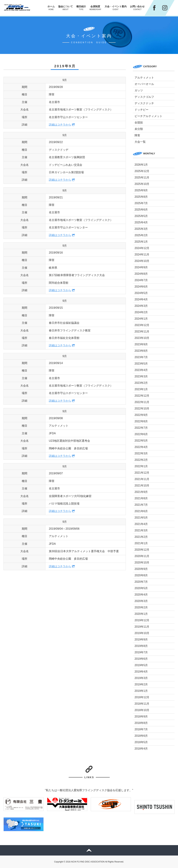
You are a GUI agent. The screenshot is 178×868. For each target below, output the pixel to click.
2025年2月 (141, 235)
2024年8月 (141, 274)
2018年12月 (142, 697)
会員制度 (95, 8)
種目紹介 (81, 8)
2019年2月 (141, 684)
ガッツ (139, 90)
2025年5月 (141, 216)
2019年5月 (141, 665)
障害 (137, 135)
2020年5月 (141, 588)
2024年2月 (141, 312)
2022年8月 (141, 421)
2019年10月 (142, 633)
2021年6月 (141, 511)
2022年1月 (141, 466)
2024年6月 (141, 287)
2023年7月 (141, 357)
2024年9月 (141, 267)
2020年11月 (142, 556)
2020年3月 (141, 601)
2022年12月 (142, 396)
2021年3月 (141, 530)
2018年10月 (142, 710)
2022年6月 (141, 434)
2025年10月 (142, 184)
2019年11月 (142, 627)
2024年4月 (141, 299)
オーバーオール (144, 84)
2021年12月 (142, 473)
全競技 (139, 123)
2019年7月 (141, 652)
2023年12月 (142, 325)
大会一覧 (140, 142)
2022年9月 (141, 415)
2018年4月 (141, 749)
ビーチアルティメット (148, 116)
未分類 (139, 129)
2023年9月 (141, 344)
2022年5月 (141, 441)
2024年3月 (141, 306)
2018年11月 (142, 704)
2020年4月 (141, 595)
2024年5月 (141, 293)
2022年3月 (141, 453)
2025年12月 (142, 171)
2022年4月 (141, 447)
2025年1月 (141, 242)
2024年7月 (141, 280)
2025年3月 (141, 229)
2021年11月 (142, 479)
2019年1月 (141, 691)
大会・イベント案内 (116, 8)
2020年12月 (142, 550)
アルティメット (144, 78)
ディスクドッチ (144, 103)
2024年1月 (141, 319)
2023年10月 (142, 338)
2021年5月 (141, 518)
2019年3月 (141, 678)
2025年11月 (142, 178)
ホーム (51, 8)
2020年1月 (141, 614)
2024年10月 (142, 261)
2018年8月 (141, 723)
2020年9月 (141, 569)
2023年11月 (142, 332)
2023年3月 (141, 376)
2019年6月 (141, 659)
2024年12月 (142, 248)
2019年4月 (141, 672)
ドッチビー (141, 110)
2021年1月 (141, 543)
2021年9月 (141, 492)
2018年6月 (141, 736)
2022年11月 (142, 402)
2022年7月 (141, 428)
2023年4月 (141, 370)
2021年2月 (141, 537)
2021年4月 (141, 524)
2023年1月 (141, 389)
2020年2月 (141, 607)
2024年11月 (142, 255)
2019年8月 (141, 646)
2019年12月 (142, 620)
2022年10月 (142, 409)
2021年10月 (142, 486)
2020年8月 (141, 575)
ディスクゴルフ (144, 97)
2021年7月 (141, 505)
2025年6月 (141, 210)
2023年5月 (141, 364)
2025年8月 (141, 197)
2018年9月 (141, 717)
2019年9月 (141, 640)
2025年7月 (141, 203)
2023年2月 (141, 383)
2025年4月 (141, 222)
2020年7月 (141, 582)
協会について (66, 8)
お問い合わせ (137, 8)
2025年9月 (141, 190)
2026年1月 (141, 165)
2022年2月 (141, 460)
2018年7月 (141, 729)
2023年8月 (141, 351)
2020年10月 (142, 563)
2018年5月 (141, 742)
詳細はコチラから (60, 125)
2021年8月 (141, 498)
